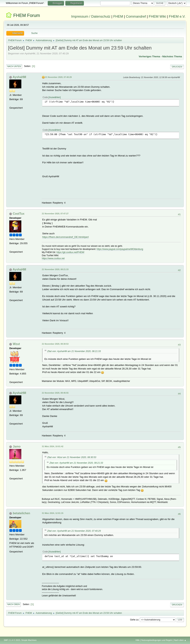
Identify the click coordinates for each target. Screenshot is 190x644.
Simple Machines (29, 640)
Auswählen (55, 97)
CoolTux (19, 214)
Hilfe (138, 640)
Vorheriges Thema (149, 56)
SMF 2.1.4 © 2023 (12, 640)
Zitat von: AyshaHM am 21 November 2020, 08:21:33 (74, 351)
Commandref (136, 16)
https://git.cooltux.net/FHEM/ (70, 252)
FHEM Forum (27, 15)
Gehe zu (134, 620)
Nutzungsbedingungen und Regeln (157, 640)
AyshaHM (19, 77)
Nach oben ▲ (180, 640)
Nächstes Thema (172, 56)
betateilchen (21, 513)
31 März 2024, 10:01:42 (53, 446)
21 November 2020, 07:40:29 (58, 77)
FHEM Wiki (157, 16)
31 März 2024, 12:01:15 (53, 513)
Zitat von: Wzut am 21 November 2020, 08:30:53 (72, 457)
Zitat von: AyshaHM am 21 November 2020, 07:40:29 (74, 531)
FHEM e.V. (177, 16)
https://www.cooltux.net (53, 258)
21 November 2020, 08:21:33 (55, 269)
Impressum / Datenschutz (91, 16)
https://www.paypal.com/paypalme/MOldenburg (120, 249)
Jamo (17, 446)
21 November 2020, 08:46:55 (55, 393)
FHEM (118, 16)
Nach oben (13, 604)
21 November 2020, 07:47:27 (55, 214)
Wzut (16, 344)
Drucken (177, 67)
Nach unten (14, 66)
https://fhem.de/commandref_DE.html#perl (65, 237)
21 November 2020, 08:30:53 (55, 344)
